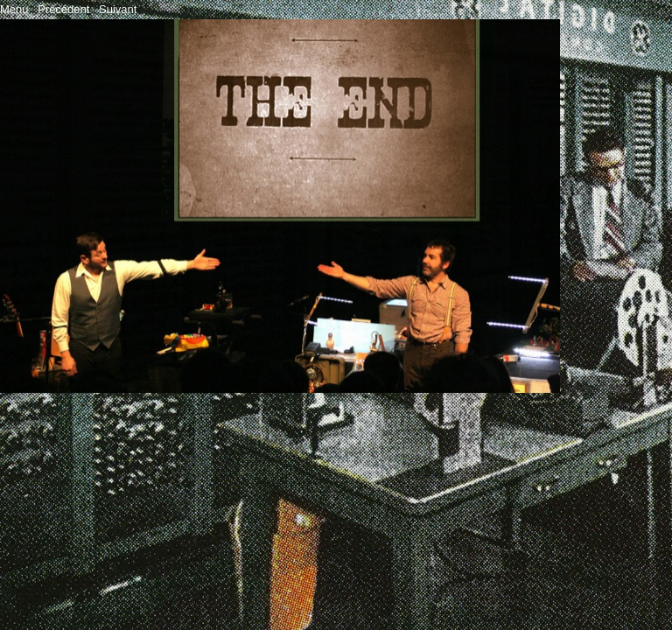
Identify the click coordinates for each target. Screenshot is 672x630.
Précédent (63, 9)
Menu (14, 9)
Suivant (118, 9)
